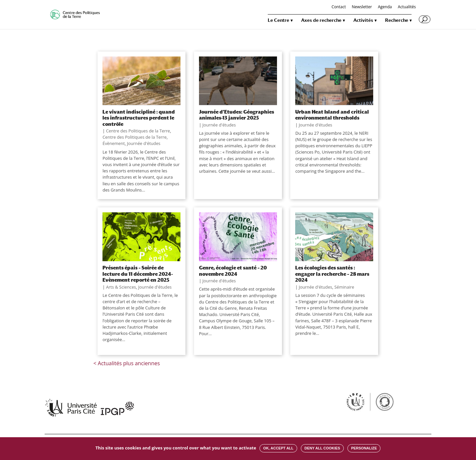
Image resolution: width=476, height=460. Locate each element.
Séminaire (344, 287)
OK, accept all (278, 448)
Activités (363, 20)
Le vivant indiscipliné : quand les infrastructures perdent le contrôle (139, 118)
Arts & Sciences (121, 287)
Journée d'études (144, 143)
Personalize (364, 448)
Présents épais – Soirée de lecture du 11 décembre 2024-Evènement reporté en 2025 (138, 274)
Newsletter (362, 7)
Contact (339, 7)
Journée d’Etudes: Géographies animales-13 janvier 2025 (237, 115)
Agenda (385, 7)
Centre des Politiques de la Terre (138, 131)
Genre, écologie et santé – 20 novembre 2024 (233, 270)
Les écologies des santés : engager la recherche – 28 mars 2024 (332, 274)
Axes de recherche (321, 20)
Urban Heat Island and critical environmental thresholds (332, 115)
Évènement (114, 143)
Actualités (407, 7)
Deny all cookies (322, 448)
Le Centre (278, 20)
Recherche (397, 20)
